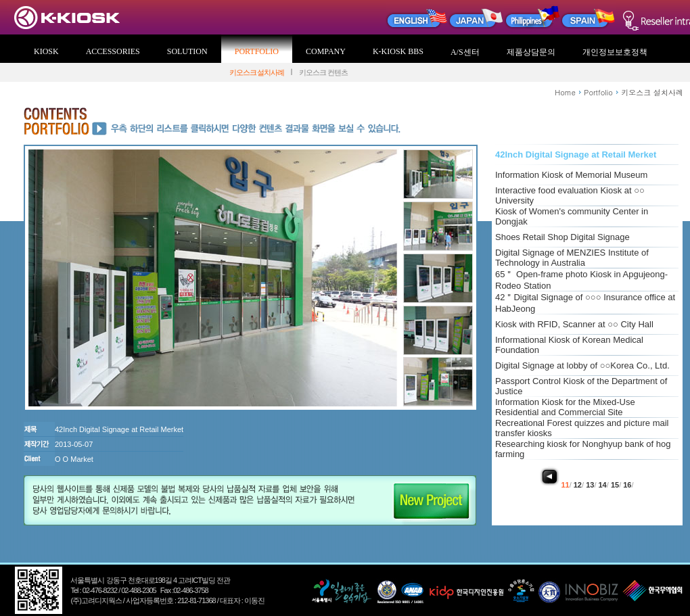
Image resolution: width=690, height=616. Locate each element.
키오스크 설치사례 (257, 72)
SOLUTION (187, 51)
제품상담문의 (531, 52)
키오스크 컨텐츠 (323, 72)
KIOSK (46, 51)
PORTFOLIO (257, 51)
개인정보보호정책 (615, 52)
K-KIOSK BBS (398, 51)
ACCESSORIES (113, 51)
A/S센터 (465, 52)
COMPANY (326, 51)
